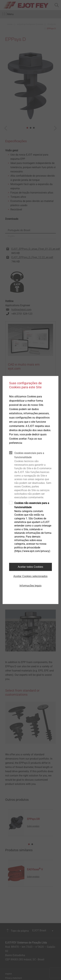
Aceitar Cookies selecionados (30, 576)
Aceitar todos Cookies (30, 567)
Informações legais (30, 586)
